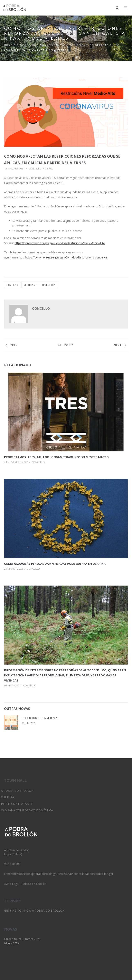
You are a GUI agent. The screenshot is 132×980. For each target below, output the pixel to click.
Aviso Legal (12, 884)
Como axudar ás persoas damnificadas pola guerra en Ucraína (55, 564)
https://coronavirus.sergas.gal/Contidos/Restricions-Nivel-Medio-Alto (60, 243)
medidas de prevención (40, 285)
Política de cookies (34, 884)
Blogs (21, 45)
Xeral (49, 168)
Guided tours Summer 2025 (40, 718)
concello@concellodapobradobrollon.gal (31, 874)
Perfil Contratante (17, 804)
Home (8, 45)
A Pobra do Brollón (17, 791)
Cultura (8, 797)
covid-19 (12, 285)
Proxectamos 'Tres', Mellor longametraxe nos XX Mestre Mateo (56, 457)
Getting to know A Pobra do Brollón (34, 910)
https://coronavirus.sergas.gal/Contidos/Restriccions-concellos (66, 257)
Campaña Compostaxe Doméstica (27, 810)
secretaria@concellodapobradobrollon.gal (85, 874)
